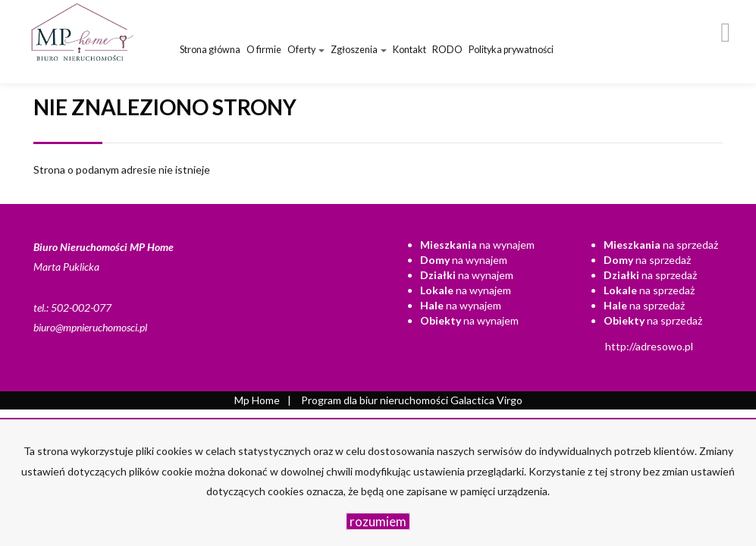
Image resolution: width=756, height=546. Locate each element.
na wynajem (477, 245)
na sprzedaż (661, 245)
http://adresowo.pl (649, 346)
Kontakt (409, 50)
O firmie (264, 50)
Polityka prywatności (511, 50)
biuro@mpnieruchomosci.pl (90, 327)
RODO (447, 50)
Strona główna (210, 50)
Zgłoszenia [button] (359, 50)
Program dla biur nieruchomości (376, 400)
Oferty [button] (306, 50)
